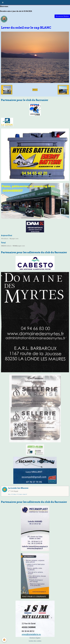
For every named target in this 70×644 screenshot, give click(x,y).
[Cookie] (4, 640)
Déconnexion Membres (62, 16)
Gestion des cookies (35, 641)
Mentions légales (35, 638)
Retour (35, 90)
